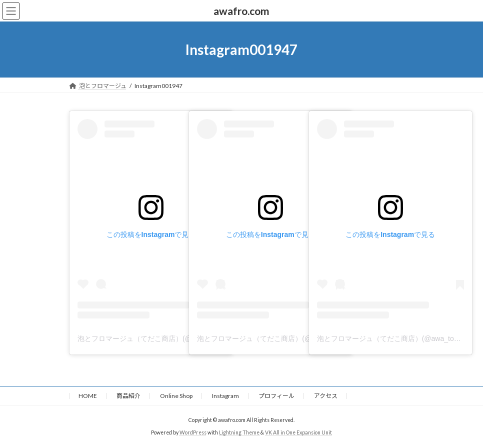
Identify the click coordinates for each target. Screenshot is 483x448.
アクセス (326, 396)
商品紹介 (128, 396)
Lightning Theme (239, 432)
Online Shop (176, 396)
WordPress (193, 432)
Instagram (225, 396)
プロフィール (276, 396)
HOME (88, 396)
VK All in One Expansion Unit (298, 432)
